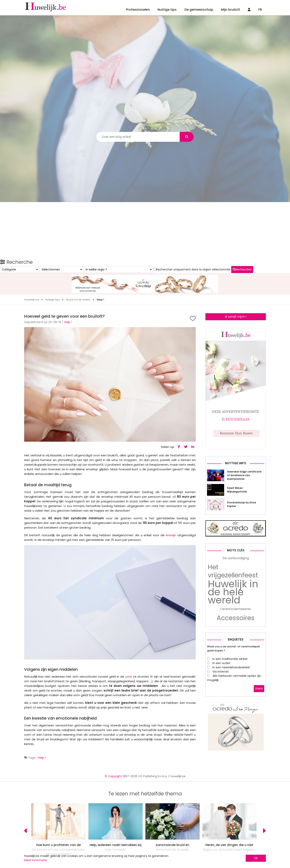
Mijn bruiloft (230, 10)
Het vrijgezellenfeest (233, 635)
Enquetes (236, 703)
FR (260, 10)
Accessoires (236, 682)
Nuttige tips (167, 10)
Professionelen (138, 10)
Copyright (115, 837)
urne (129, 662)
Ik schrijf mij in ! (236, 302)
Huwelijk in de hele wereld (233, 656)
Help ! (68, 307)
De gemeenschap (199, 10)
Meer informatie (36, 860)
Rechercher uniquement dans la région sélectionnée (232, 365)
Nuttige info (236, 527)
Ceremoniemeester (236, 673)
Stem (259, 752)
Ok (256, 858)
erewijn (171, 520)
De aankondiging (236, 622)
